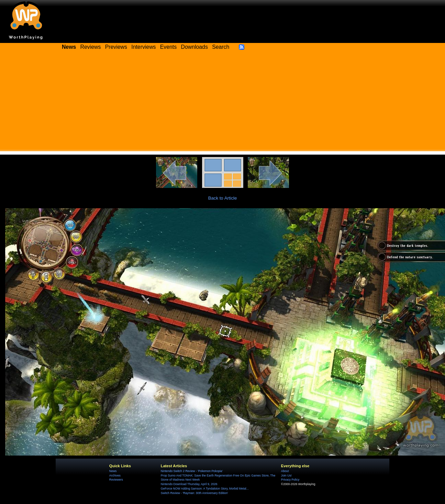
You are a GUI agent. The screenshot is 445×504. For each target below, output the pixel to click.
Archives (115, 475)
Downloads (194, 47)
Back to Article (223, 198)
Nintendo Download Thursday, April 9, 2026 (189, 484)
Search (221, 47)
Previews (116, 47)
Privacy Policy (290, 480)
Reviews (91, 47)
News (113, 471)
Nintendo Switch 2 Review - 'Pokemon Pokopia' (192, 471)
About (285, 471)
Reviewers (116, 480)
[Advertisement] (223, 103)
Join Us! (286, 475)
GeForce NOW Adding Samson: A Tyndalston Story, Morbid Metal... (205, 489)
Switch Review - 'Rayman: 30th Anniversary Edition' (194, 493)
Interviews (143, 47)
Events (168, 47)
